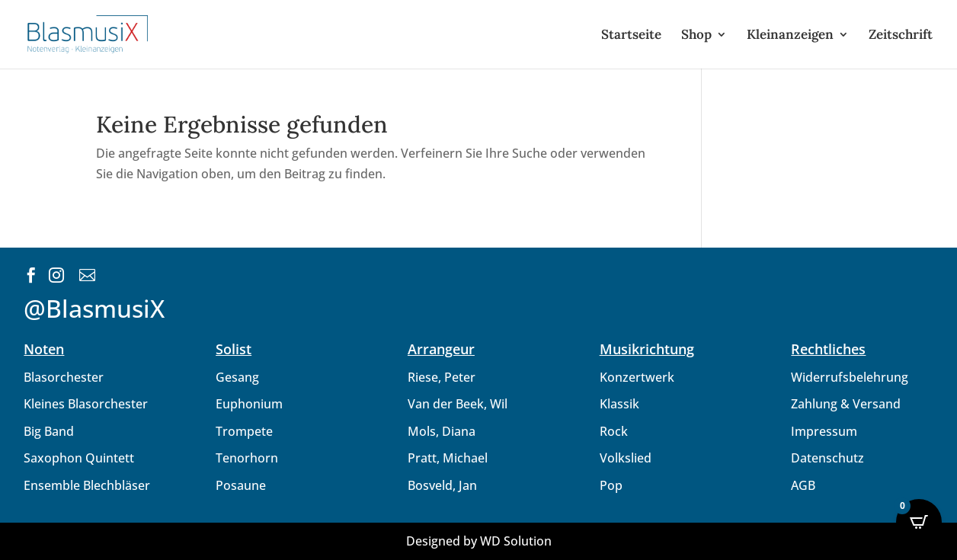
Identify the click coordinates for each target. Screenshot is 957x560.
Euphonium (249, 404)
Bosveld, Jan (442, 485)
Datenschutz (827, 458)
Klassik (619, 404)
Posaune (241, 485)
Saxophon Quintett (79, 458)
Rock (614, 431)
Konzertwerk (637, 377)
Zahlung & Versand (846, 404)
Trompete (244, 431)
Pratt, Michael (448, 458)
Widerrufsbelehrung (850, 377)
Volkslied (626, 458)
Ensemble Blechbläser (87, 485)
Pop (611, 485)
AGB (803, 485)
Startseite (631, 36)
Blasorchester (64, 377)
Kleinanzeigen (790, 36)
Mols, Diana (442, 431)
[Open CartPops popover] (919, 522)
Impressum (824, 431)
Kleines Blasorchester (86, 404)
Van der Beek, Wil (458, 404)
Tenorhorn (247, 458)
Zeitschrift (901, 36)
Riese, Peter (442, 377)
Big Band (49, 431)
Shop (696, 36)
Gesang (237, 377)
